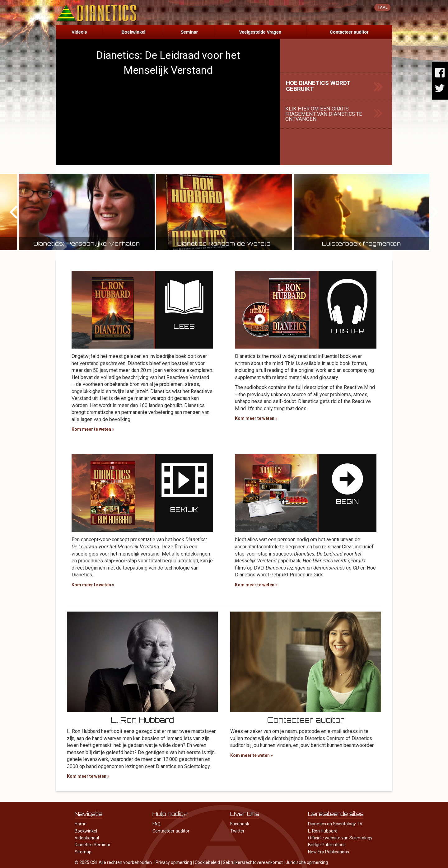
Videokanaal (87, 838)
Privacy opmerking (174, 862)
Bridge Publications (327, 845)
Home (81, 824)
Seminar (189, 32)
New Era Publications (329, 852)
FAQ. (157, 824)
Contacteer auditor (349, 32)
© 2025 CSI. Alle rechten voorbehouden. (114, 862)
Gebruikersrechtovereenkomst (253, 862)
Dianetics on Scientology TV (335, 824)
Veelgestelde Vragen (260, 32)
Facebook (240, 824)
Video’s (79, 32)
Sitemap (83, 852)
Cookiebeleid (207, 862)
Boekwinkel (133, 32)
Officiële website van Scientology (340, 838)
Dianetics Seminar (93, 845)
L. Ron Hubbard (323, 831)
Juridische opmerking (307, 862)
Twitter (237, 831)
